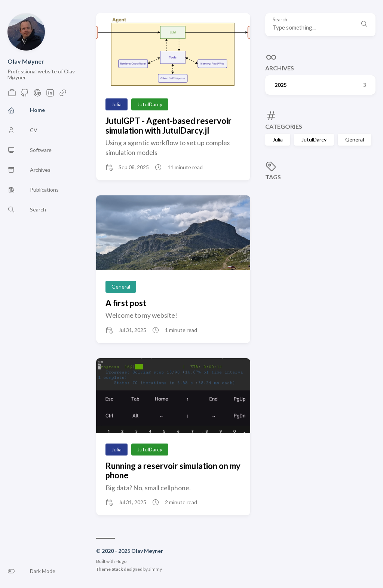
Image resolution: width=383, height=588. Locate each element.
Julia (278, 139)
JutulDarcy (314, 139)
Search (280, 20)
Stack (117, 569)
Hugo (121, 561)
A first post (126, 303)
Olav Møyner (26, 61)
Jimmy (155, 569)
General (355, 139)
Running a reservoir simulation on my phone (173, 470)
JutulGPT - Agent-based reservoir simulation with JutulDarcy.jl (168, 125)
